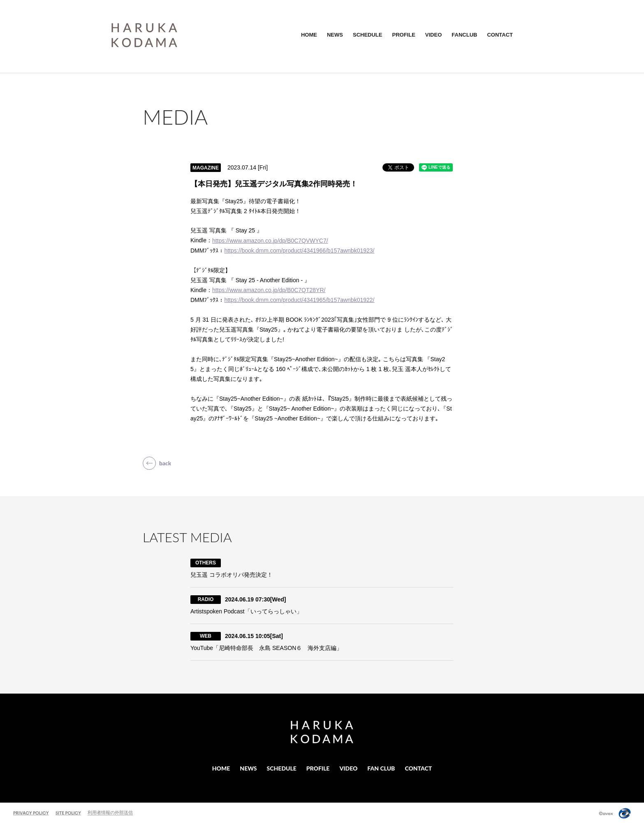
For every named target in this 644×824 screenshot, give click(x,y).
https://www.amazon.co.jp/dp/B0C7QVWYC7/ (270, 241)
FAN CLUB (381, 768)
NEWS (335, 35)
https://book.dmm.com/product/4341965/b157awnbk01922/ (299, 300)
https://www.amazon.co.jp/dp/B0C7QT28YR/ (269, 290)
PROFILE (403, 35)
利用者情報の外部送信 (110, 812)
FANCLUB (464, 35)
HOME (309, 35)
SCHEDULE (368, 35)
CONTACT (500, 35)
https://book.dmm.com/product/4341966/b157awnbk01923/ (299, 251)
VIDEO (433, 35)
